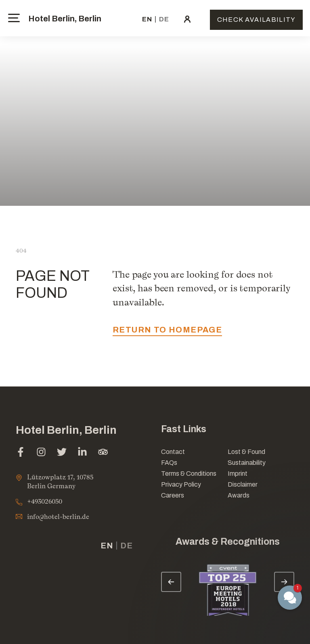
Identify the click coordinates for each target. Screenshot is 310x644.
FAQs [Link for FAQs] (169, 463)
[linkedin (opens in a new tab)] (82, 453)
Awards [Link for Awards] (239, 495)
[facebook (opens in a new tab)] (21, 453)
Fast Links (184, 429)
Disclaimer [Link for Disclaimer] (243, 484)
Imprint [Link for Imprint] (238, 474)
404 (21, 250)
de (164, 19)
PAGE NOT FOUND (53, 284)
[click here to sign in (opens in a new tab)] (187, 19)
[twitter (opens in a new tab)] (62, 453)
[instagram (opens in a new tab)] (41, 453)
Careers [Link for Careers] (173, 495)
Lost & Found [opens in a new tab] (246, 452)
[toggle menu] (14, 18)
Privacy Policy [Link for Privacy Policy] (181, 484)
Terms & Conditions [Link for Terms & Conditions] (189, 474)
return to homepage (167, 330)
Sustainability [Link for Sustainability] (247, 463)
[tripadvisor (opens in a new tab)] (103, 453)
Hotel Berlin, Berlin (65, 19)
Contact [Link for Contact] (173, 452)
